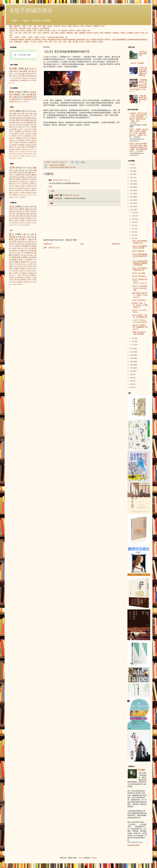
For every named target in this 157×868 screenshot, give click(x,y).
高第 (30, 269)
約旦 (21, 136)
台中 (35, 116)
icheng (31, 262)
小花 (35, 255)
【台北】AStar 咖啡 (138, 273)
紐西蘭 (23, 197)
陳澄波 (94, 42)
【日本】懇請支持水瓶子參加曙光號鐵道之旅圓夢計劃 (143, 71)
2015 (132, 200)
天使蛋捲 (28, 244)
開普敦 (25, 154)
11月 (134, 216)
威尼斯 (62, 33)
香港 (20, 127)
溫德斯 (14, 260)
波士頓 (12, 125)
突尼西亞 (30, 195)
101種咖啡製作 (14, 80)
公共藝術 (93, 40)
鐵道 (49, 40)
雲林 (23, 134)
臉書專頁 (97, 26)
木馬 (34, 239)
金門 (59, 37)
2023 (132, 174)
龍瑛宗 (101, 42)
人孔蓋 (32, 78)
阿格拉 (14, 136)
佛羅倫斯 (70, 33)
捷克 (23, 173)
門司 (27, 127)
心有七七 (26, 234)
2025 (132, 168)
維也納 (90, 33)
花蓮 (28, 216)
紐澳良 (18, 149)
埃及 (23, 193)
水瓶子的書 (13, 28)
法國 (16, 170)
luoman (81, 858)
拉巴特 (34, 156)
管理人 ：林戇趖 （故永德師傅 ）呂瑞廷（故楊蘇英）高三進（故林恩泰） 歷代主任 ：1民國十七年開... (139, 133)
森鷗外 (29, 278)
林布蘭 (30, 273)
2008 (132, 358)
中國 (15, 173)
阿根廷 (15, 195)
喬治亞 (11, 191)
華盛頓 (19, 154)
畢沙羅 (17, 280)
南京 (18, 152)
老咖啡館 (21, 40)
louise (22, 253)
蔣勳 (20, 284)
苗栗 (29, 220)
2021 (132, 181)
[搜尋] (24, 55)
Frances (15, 253)
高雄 (28, 214)
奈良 (30, 33)
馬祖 (63, 37)
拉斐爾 (26, 42)
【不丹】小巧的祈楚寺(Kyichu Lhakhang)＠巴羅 (139, 288)
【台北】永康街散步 (139, 300)
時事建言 (17, 95)
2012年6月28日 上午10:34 (61, 180)
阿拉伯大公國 (30, 188)
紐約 (143, 33)
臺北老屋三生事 (25, 28)
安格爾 (32, 275)
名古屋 (28, 129)
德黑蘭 (18, 138)
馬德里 (123, 33)
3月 (133, 338)
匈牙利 (27, 191)
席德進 (14, 284)
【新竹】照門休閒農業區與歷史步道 (139, 242)
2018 (132, 190)
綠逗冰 (64, 26)
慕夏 (70, 42)
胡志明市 (13, 158)
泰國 (17, 186)
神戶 (35, 33)
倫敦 (76, 33)
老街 (60, 40)
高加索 (40, 31)
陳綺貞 (23, 269)
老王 (26, 266)
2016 (132, 197)
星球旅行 (89, 26)
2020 (132, 184)
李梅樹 (23, 273)
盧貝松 (30, 260)
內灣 (22, 225)
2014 (132, 203)
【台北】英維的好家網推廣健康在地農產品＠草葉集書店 (139, 263)
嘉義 (23, 220)
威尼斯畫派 (141, 40)
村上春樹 (14, 271)
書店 (74, 40)
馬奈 (51, 42)
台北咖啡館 (13, 40)
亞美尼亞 (47, 31)
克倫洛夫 (12, 140)
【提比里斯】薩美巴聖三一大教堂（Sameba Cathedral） (140, 295)
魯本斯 (40, 42)
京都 (25, 33)
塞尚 (30, 280)
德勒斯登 (108, 33)
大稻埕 (17, 37)
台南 (52, 37)
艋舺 (30, 218)
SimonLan (27, 255)
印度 (54, 31)
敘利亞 (23, 31)
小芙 (26, 248)
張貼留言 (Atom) (54, 248)
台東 (56, 37)
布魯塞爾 (21, 145)
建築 (27, 69)
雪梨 (19, 158)
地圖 (70, 26)
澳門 (35, 131)
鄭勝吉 (26, 257)
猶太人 (22, 260)
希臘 (18, 179)
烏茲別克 (23, 195)
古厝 (63, 40)
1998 (132, 387)
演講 (35, 26)
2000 (132, 384)
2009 (132, 355)
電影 (109, 40)
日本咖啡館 (36, 40)
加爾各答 (12, 152)
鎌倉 (27, 125)
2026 (132, 165)
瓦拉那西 (15, 134)
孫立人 (25, 264)
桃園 (21, 214)
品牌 (78, 40)
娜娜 (29, 253)
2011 (132, 349)
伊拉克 (17, 197)
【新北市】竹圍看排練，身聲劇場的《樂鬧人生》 (139, 327)
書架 (25, 71)
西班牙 (15, 177)
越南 (11, 193)
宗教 (98, 40)
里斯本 (137, 33)
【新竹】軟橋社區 (138, 251)
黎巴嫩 (29, 31)
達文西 (29, 271)
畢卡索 (82, 42)
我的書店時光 (14, 102)
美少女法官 (18, 266)
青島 (30, 154)
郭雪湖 (88, 42)
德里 (29, 134)
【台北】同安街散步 (139, 276)
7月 (133, 229)
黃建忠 (34, 257)
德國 (30, 173)
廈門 (28, 140)
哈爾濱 (22, 156)
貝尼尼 (22, 271)
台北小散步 (23, 102)
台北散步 (44, 40)
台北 (11, 37)
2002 (132, 378)
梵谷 (65, 42)
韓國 (29, 186)
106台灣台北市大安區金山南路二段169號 (62, 167)
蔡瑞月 (15, 251)
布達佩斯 (21, 140)
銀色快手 (27, 282)
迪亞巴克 (26, 138)
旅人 (88, 40)
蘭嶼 (27, 225)
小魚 (28, 237)
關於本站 (17, 26)
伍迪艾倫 (115, 40)
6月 (133, 232)
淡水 (14, 216)
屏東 (16, 218)
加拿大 (17, 193)
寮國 (32, 184)
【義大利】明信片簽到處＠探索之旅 (143, 99)
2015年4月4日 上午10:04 (71, 195)
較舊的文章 (116, 244)
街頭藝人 (83, 40)
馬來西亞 (19, 191)
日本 (25, 168)
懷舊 (67, 40)
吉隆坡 (23, 152)
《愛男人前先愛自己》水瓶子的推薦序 (139, 333)
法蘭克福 (116, 33)
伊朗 (35, 31)
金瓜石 (43, 37)
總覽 (11, 26)
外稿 (30, 26)
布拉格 (96, 33)
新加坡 (29, 145)
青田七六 (76, 26)
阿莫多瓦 (17, 255)
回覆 (50, 187)
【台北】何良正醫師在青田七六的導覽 (139, 247)
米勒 (46, 42)
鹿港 (28, 223)
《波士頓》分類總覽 (137, 63)
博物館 (133, 40)
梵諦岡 (25, 184)
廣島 (14, 123)
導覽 (39, 26)
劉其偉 (25, 275)
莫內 (55, 42)
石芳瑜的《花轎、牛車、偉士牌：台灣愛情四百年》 (139, 305)
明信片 (102, 40)
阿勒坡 (24, 143)
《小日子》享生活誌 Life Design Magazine (139, 321)
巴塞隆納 (130, 33)
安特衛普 (29, 152)
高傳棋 (16, 262)
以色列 (11, 31)
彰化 (16, 223)
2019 (132, 187)
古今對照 (17, 78)
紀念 (34, 71)
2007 (132, 362)
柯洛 (35, 280)
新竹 (35, 212)
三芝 (18, 225)
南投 (17, 220)
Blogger (94, 858)
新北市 (25, 111)
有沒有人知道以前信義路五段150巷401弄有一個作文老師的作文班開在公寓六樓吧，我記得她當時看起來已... (138, 147)
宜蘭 (11, 212)
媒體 (44, 26)
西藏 (23, 186)
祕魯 (84, 31)
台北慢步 (35, 28)
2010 (132, 352)
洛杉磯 (11, 149)
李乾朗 (11, 278)
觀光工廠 (127, 40)
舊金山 (25, 149)
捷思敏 (25, 246)
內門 (13, 225)
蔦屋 (25, 78)
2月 (133, 341)
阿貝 (23, 242)
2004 (132, 371)
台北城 (19, 212)
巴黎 (52, 33)
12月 (134, 213)
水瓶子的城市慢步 (31, 11)
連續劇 (121, 40)
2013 (132, 207)
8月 (133, 225)
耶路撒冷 (28, 136)
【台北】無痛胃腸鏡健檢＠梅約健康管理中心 (139, 256)
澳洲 (33, 191)
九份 (49, 37)
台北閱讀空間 (45, 28)
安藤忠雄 (33, 251)
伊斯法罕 (32, 149)
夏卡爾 (75, 42)
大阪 (14, 127)
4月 (133, 238)
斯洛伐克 (65, 31)
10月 (134, 219)
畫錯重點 (25, 80)
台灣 (59, 165)
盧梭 (20, 282)
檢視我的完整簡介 (134, 845)
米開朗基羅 (18, 42)
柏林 (101, 33)
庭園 (53, 40)
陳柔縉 (23, 280)
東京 (20, 33)
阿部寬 (34, 248)
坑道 (56, 40)
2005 (132, 368)
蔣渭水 (12, 244)
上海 (15, 33)
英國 (35, 170)
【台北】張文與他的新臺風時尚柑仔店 (139, 269)
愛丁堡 (28, 156)
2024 (132, 171)
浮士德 (13, 282)
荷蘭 (21, 188)
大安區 (30, 37)
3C (17, 76)
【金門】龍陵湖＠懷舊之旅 (143, 54)
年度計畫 (57, 26)
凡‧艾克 (18, 275)
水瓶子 (24, 26)
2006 (132, 365)
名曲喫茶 (28, 40)
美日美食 (33, 80)
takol (35, 269)
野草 (82, 26)
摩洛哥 (72, 31)
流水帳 (50, 26)
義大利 (25, 170)
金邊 (33, 138)
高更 (60, 42)
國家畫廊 (82, 33)
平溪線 (37, 37)
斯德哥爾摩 (31, 147)
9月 (133, 222)
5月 (133, 235)
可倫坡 (16, 156)
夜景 (23, 76)
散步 (12, 92)
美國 (34, 168)
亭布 (15, 147)
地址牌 (31, 74)
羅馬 (57, 33)
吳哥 (39, 33)
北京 (11, 33)
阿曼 (17, 31)
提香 (31, 264)
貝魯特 (17, 143)
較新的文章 (48, 244)
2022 (132, 178)
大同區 (23, 37)
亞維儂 (13, 145)
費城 (35, 134)
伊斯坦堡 (46, 33)
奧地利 (34, 175)
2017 (132, 194)
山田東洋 (16, 273)
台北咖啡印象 (14, 99)
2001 (132, 381)
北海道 (78, 31)
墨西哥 (29, 193)
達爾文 (17, 269)
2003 (132, 374)
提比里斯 (21, 147)
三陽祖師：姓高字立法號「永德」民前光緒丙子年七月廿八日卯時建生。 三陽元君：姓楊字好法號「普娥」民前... (138, 117)
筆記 (11, 76)
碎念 (16, 71)
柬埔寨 (19, 175)
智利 (89, 31)
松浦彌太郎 (20, 278)
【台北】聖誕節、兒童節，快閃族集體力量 (139, 316)
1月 (133, 345)
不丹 (58, 31)
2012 (132, 210)
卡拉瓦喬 (33, 42)
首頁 (103, 26)
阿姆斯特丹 (33, 143)
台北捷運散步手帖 (28, 99)
